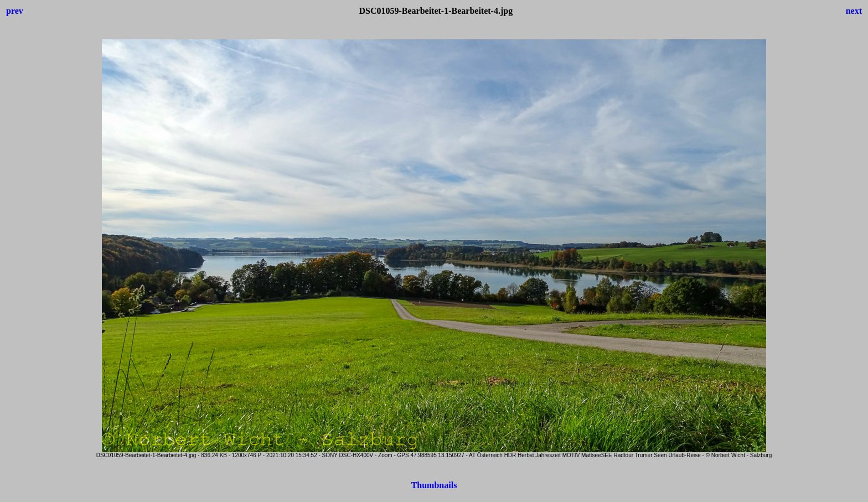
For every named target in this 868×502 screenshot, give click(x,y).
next (854, 11)
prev (15, 11)
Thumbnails (434, 485)
